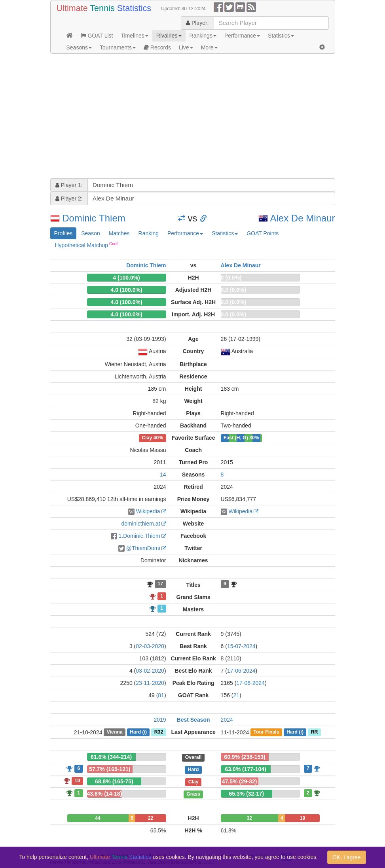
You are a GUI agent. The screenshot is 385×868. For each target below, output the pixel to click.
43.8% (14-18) (105, 794)
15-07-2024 (241, 646)
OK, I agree (347, 857)
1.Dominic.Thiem (139, 536)
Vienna (115, 732)
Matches (119, 233)
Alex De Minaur (302, 218)
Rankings (203, 36)
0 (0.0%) (231, 278)
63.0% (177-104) (245, 769)
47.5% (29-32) (240, 781)
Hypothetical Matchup (87, 245)
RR (315, 732)
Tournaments (118, 47)
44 (98, 818)
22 (151, 818)
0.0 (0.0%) (234, 290)
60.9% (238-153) (245, 757)
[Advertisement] (193, 117)
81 (161, 695)
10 (78, 781)
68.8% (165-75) (114, 781)
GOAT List (97, 36)
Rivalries (169, 36)
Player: (197, 23)
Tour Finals (266, 732)
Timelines (134, 36)
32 (249, 818)
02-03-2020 (150, 646)
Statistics (281, 36)
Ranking (149, 233)
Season (90, 233)
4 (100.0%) (126, 278)
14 (163, 475)
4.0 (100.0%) (126, 290)
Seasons (79, 47)
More (209, 47)
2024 (227, 720)
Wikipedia (148, 511)
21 (237, 695)
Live (186, 47)
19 (302, 818)
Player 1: (69, 185)
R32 (159, 732)
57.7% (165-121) (110, 769)
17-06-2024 (241, 671)
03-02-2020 (150, 671)
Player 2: (69, 199)
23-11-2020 (150, 683)
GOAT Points (263, 233)
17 (161, 584)
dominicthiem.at (141, 524)
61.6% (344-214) (111, 757)
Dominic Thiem (94, 218)
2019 (160, 720)
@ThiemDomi (143, 548)
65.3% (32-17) (247, 794)
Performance (242, 36)
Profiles (64, 233)
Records (157, 47)
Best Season (193, 720)
